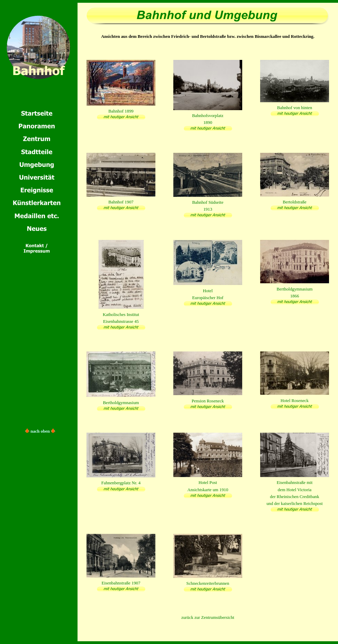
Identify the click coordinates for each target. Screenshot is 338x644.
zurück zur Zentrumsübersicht (208, 617)
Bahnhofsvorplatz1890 (208, 116)
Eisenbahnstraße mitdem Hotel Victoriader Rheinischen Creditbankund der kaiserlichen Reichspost (295, 490)
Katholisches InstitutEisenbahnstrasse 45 (121, 314)
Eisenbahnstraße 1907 (121, 583)
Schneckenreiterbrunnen (208, 583)
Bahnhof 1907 (121, 202)
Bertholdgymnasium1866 (295, 289)
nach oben (40, 431)
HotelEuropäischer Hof (208, 291)
